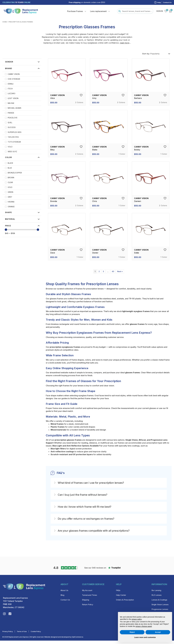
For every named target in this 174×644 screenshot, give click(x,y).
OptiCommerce (77, 640)
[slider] (6, 230)
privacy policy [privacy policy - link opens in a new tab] (137, 619)
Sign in (160, 11)
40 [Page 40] (113, 271)
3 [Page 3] (103, 271)
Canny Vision (57, 95)
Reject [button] (132, 632)
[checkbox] (22, 74)
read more (125, 43)
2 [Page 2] (99, 271)
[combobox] (135, 11)
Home (5, 22)
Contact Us (167, 2)
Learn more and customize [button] (145, 637)
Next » (120, 271)
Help (159, 2)
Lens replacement (98, 11)
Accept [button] (158, 632)
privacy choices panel (144, 626)
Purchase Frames (75, 11)
